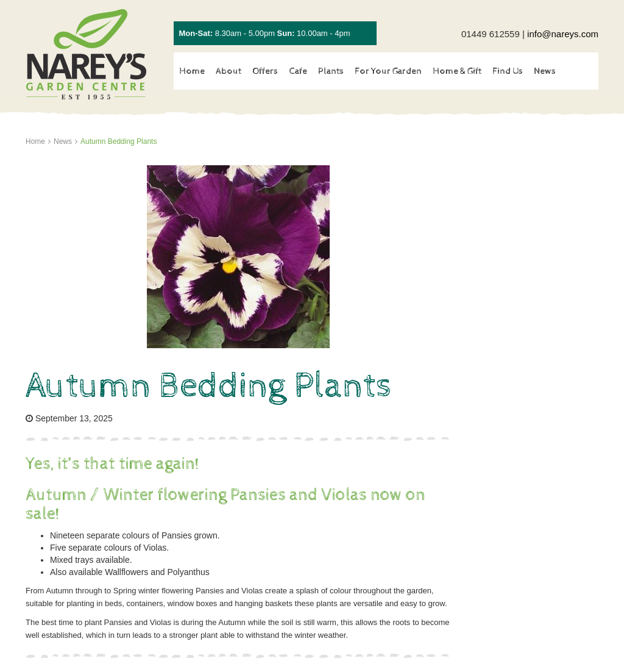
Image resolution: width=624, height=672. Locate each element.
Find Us (508, 71)
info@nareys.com (563, 34)
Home (192, 71)
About (229, 71)
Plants (331, 71)
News (545, 71)
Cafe (298, 71)
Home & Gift (457, 71)
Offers (265, 71)
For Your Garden (388, 71)
